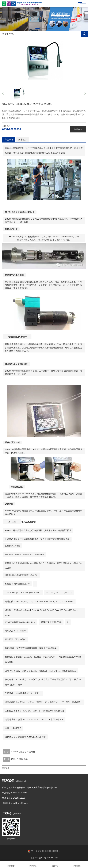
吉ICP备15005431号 (48, 858)
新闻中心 (55, 864)
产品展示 (33, 864)
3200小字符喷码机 (19, 759)
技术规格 (23, 140)
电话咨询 (77, 864)
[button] (38, 28)
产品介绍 (9, 140)
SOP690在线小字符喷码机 (23, 752)
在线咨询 (78, 129)
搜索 (84, 34)
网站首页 (11, 864)
